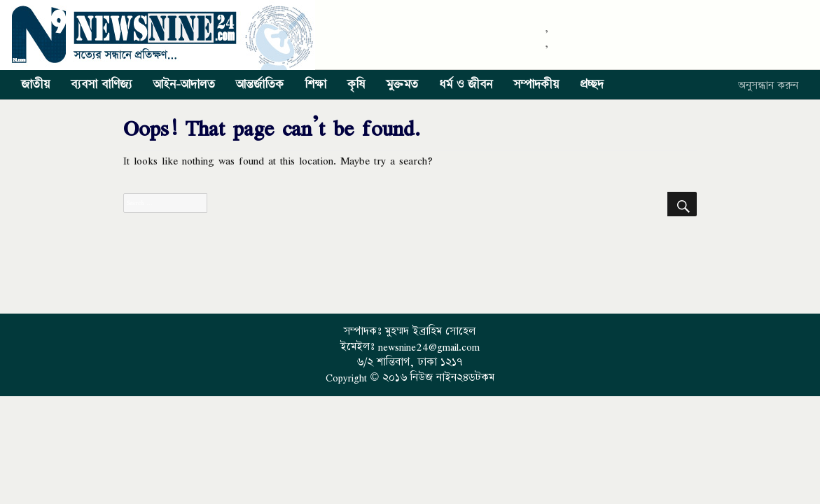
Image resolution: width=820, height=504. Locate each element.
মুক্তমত (402, 85)
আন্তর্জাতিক (260, 85)
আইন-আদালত (184, 85)
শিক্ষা (315, 85)
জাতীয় (35, 85)
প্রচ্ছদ (592, 85)
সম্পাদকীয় (536, 85)
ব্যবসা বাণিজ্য (102, 85)
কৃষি (356, 85)
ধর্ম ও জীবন (466, 85)
